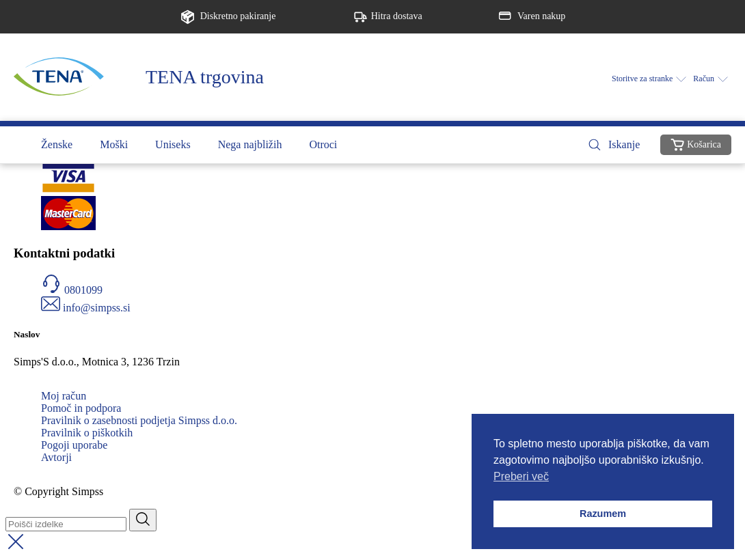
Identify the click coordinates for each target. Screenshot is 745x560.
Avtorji (56, 457)
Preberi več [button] (521, 476)
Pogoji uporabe (74, 445)
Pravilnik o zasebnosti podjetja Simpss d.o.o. (139, 420)
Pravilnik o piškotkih (87, 433)
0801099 (83, 290)
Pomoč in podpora (81, 408)
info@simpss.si (97, 308)
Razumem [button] (603, 514)
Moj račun (64, 396)
